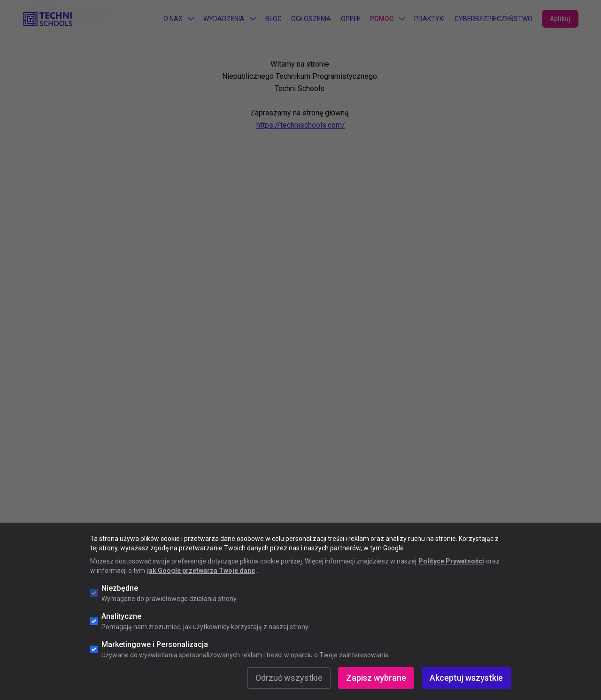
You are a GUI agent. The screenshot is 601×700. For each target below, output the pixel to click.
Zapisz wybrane (376, 678)
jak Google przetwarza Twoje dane (201, 571)
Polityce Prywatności (451, 561)
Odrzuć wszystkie (289, 678)
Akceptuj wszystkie (466, 678)
